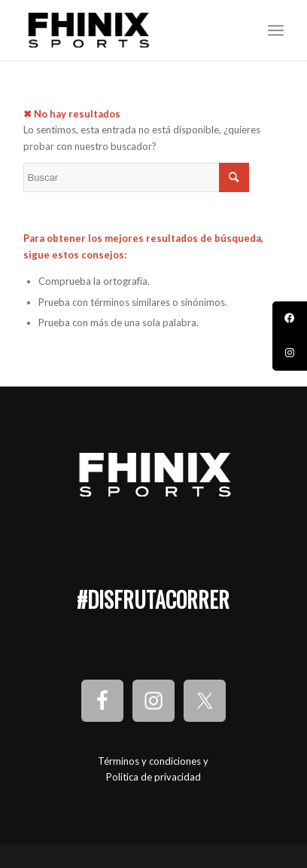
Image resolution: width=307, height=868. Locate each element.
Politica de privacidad (153, 777)
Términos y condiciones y (153, 761)
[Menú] (276, 30)
